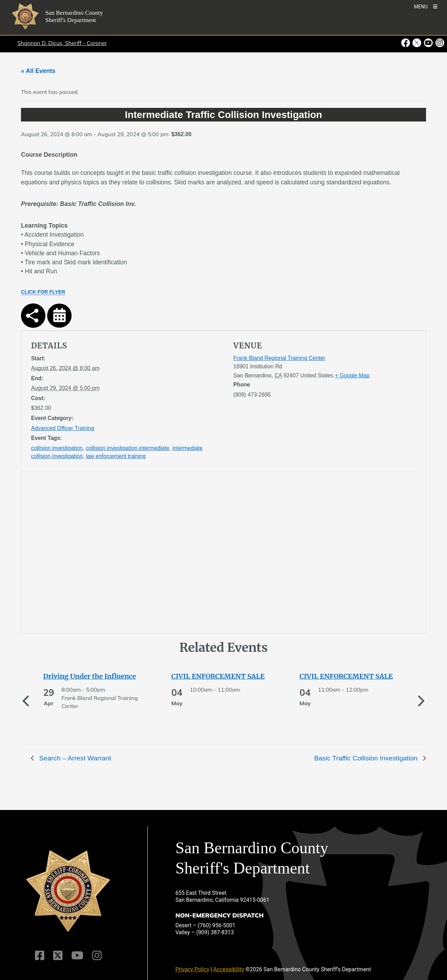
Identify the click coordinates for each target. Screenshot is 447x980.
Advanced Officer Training (63, 428)
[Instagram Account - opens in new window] (439, 43)
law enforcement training (116, 456)
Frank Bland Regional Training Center (279, 358)
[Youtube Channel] (77, 956)
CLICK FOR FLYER (43, 292)
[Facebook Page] (40, 956)
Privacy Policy (192, 969)
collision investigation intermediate (128, 448)
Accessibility (229, 969)
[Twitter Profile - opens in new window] (417, 43)
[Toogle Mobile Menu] (426, 6)
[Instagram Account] (97, 956)
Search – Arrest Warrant (74, 758)
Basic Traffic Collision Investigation (367, 758)
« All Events (38, 71)
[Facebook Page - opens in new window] (406, 43)
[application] (125, 554)
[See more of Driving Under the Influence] (96, 676)
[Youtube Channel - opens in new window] (428, 43)
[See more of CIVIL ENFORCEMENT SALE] (224, 676)
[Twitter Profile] (58, 956)
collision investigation (57, 448)
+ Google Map (352, 375)
